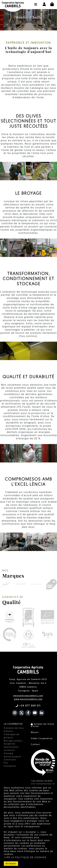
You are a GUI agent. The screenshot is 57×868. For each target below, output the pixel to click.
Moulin (35, 733)
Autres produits (13, 757)
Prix (6, 763)
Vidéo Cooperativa (42, 739)
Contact (35, 745)
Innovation (10, 766)
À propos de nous (14, 728)
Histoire (8, 731)
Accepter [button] (11, 864)
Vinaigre (9, 754)
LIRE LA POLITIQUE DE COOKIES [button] (25, 857)
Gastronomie (11, 747)
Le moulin (9, 750)
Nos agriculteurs (13, 741)
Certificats (10, 760)
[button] (36, 3)
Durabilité (9, 744)
